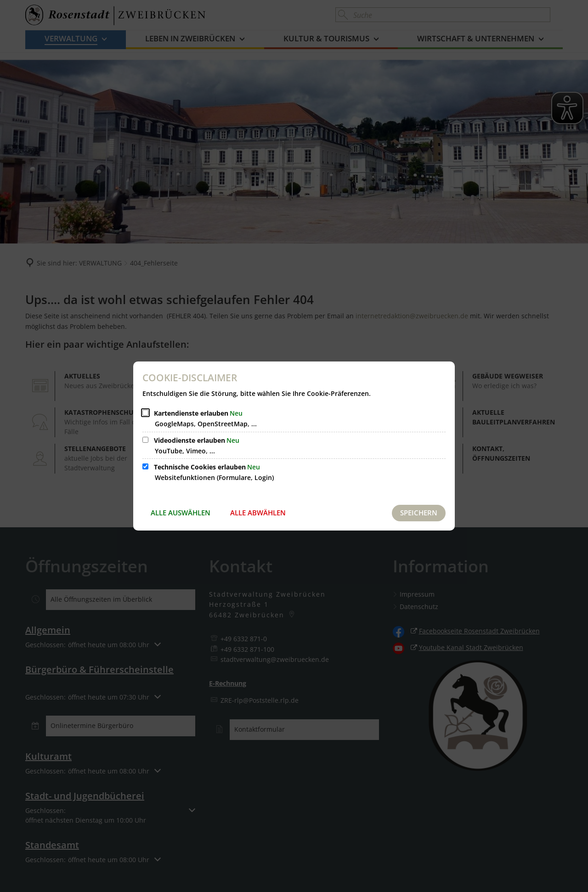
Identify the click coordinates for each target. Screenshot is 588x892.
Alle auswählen (181, 513)
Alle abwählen (258, 513)
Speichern (419, 513)
